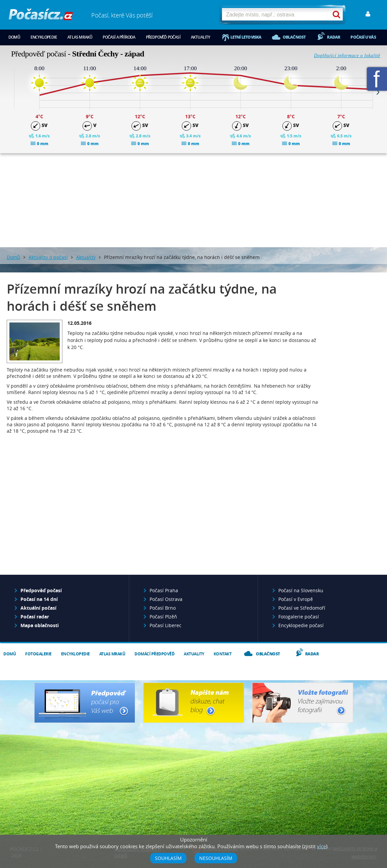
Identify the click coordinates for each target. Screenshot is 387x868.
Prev (9, 92)
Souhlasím (168, 858)
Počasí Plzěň (163, 617)
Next (378, 92)
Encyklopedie (44, 37)
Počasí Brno (163, 608)
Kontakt (223, 654)
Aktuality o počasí (48, 257)
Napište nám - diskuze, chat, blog (194, 703)
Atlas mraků (80, 37)
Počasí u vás (363, 37)
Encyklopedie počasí (301, 625)
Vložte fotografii (303, 703)
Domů (14, 37)
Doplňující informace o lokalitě (347, 56)
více (321, 846)
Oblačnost (294, 37)
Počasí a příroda (119, 37)
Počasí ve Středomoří (302, 608)
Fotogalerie (38, 654)
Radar (334, 37)
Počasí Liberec (165, 625)
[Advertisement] (193, 200)
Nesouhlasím (216, 858)
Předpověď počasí (163, 37)
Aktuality (201, 37)
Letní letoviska (246, 37)
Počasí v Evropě (296, 599)
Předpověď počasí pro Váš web (85, 703)
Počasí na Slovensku (301, 590)
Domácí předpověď (154, 654)
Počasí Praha (164, 590)
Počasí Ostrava (166, 599)
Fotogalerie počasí (299, 617)
